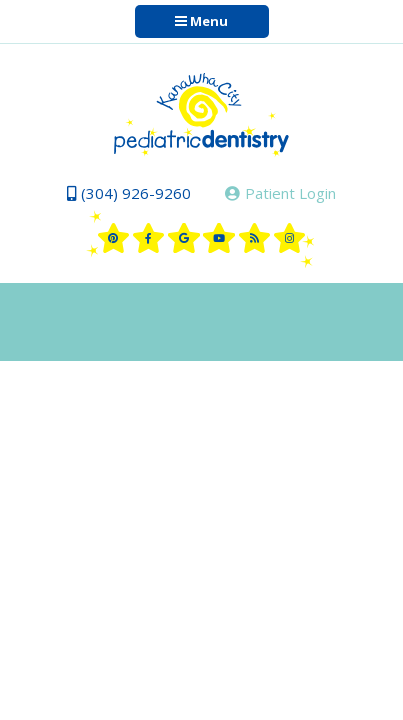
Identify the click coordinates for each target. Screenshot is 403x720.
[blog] (255, 238)
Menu (201, 21)
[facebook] (149, 238)
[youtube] (219, 238)
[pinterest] (114, 238)
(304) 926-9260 (129, 193)
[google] (184, 238)
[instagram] (290, 238)
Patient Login (280, 193)
